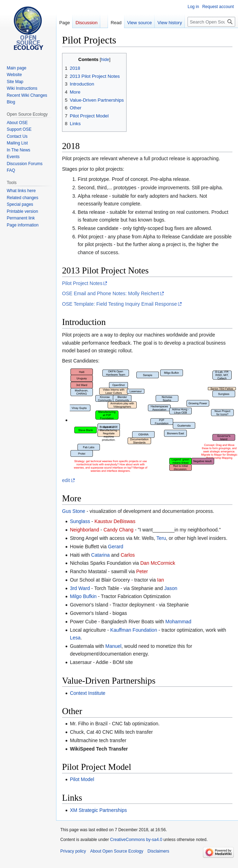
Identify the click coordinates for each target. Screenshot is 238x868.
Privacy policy (73, 851)
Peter (142, 571)
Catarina (100, 555)
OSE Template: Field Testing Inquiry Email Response (120, 304)
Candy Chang (118, 530)
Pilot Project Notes (82, 283)
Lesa (75, 638)
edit (66, 480)
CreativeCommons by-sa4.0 (136, 840)
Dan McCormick (158, 563)
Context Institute (87, 693)
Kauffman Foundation (134, 630)
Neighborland (84, 530)
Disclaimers (158, 851)
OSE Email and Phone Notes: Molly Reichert (111, 293)
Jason (171, 588)
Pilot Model (82, 779)
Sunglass (80, 521)
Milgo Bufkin (83, 596)
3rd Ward (80, 588)
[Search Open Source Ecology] (211, 22)
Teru (161, 538)
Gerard (116, 547)
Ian (160, 580)
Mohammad (178, 622)
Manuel (114, 646)
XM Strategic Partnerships (98, 810)
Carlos (128, 555)
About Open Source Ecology (117, 851)
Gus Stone (74, 511)
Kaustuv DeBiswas (115, 521)
